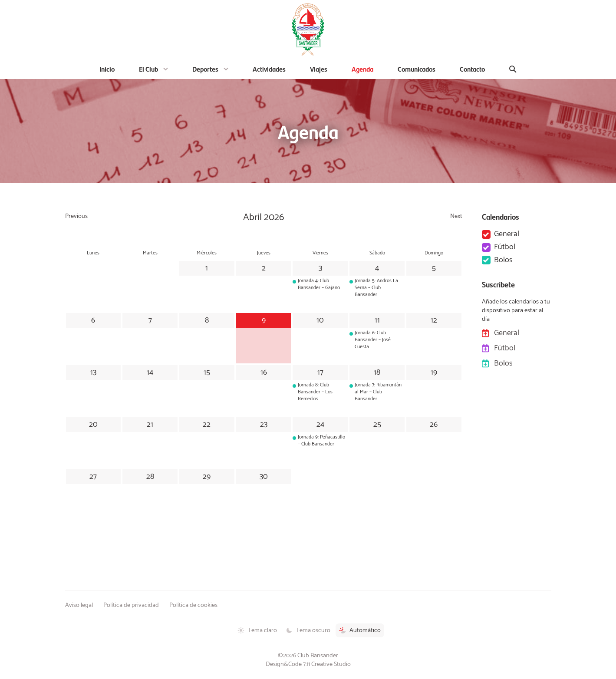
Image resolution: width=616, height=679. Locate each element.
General (507, 234)
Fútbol (505, 247)
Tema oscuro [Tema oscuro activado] (308, 630)
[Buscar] (513, 69)
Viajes (319, 69)
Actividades (269, 69)
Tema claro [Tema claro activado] (257, 630)
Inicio (107, 69)
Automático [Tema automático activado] (360, 630)
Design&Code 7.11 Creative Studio (308, 664)
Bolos (503, 260)
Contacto (472, 69)
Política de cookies (193, 605)
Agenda (362, 69)
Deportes (205, 69)
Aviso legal (79, 605)
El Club (148, 69)
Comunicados (417, 69)
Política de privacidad (131, 605)
